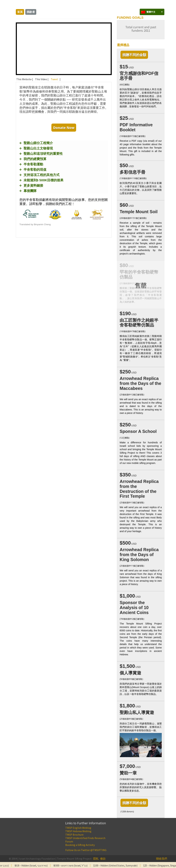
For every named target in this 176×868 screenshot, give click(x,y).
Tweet (54, 79)
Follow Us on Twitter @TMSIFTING (86, 850)
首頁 (20, 12)
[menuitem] (152, 12)
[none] (152, 12)
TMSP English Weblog (78, 828)
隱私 (96, 859)
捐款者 (31, 12)
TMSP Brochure (74, 835)
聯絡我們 (162, 859)
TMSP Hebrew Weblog (78, 831)
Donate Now (64, 128)
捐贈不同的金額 (134, 55)
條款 (103, 859)
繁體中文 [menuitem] (151, 12)
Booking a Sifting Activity (80, 845)
